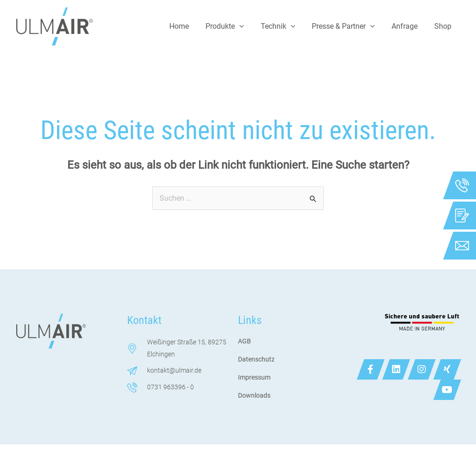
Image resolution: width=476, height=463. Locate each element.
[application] (248, 26)
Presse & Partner (348, 26)
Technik (285, 26)
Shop (444, 26)
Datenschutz (256, 359)
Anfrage (407, 26)
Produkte (233, 26)
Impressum (254, 377)
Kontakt (144, 320)
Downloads (254, 395)
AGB (244, 341)
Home (189, 26)
